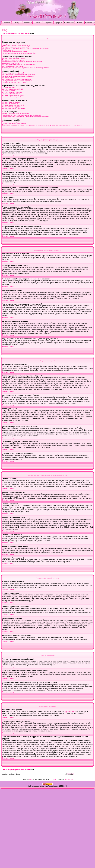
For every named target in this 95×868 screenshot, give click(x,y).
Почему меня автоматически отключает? (15, 47)
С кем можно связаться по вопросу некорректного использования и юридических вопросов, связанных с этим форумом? (42, 125)
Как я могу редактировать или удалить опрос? (17, 79)
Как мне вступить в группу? (11, 107)
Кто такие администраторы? (11, 102)
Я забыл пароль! (7, 50)
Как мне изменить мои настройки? (13, 58)
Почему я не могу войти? (10, 44)
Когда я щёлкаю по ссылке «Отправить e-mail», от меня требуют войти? (26, 68)
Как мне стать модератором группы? (14, 108)
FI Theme (54, 779)
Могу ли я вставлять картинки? (12, 92)
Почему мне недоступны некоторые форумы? (17, 81)
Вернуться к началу (8, 155)
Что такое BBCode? (8, 88)
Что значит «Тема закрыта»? (12, 97)
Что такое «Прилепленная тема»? (13, 95)
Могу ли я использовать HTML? (12, 89)
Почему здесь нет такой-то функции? (14, 123)
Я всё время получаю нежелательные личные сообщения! (21, 115)
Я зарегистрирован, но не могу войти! (15, 52)
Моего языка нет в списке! (11, 63)
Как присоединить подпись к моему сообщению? (18, 76)
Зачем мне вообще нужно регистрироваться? (17, 45)
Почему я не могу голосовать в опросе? (15, 82)
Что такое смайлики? (9, 91)
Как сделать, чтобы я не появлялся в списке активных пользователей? (25, 49)
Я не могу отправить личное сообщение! (15, 114)
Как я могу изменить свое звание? (13, 66)
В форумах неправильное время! (13, 60)
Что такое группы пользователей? (13, 105)
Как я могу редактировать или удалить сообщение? (19, 75)
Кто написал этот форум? (10, 122)
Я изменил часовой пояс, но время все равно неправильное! (22, 62)
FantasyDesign (69, 779)
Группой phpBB (70, 712)
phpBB (31, 779)
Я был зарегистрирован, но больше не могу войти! (19, 53)
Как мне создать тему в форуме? (13, 73)
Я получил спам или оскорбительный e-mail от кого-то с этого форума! (25, 117)
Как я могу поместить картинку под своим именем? (19, 65)
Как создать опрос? (8, 78)
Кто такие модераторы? (10, 104)
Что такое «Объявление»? (11, 94)
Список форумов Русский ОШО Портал (16, 33)
